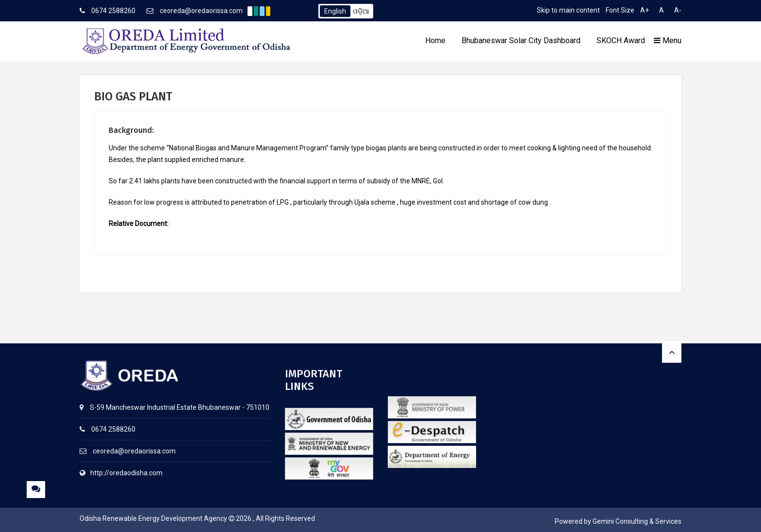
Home (435, 40)
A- (678, 10)
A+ (645, 10)
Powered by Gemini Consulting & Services (618, 521)
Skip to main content (568, 10)
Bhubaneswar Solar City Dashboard (521, 40)
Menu (668, 40)
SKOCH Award (621, 40)
